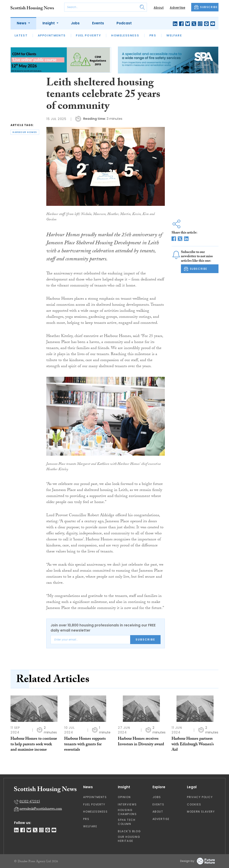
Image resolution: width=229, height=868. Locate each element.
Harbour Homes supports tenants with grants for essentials (85, 745)
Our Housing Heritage (129, 839)
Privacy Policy (200, 797)
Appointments (52, 35)
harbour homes (25, 132)
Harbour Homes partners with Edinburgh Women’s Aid (193, 745)
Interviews (127, 804)
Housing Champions (127, 812)
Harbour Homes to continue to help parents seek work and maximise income (34, 745)
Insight (49, 23)
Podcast (124, 23)
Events (98, 23)
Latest (21, 35)
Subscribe (145, 639)
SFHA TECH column (127, 822)
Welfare (174, 35)
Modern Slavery (201, 812)
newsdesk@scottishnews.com (41, 809)
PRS (153, 35)
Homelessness (125, 35)
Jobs (75, 23)
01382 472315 (30, 802)
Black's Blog (129, 831)
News (22, 23)
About (159, 8)
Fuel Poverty (88, 35)
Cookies (194, 804)
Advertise (177, 8)
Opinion (124, 797)
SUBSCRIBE (206, 7)
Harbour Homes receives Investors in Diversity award (141, 742)
